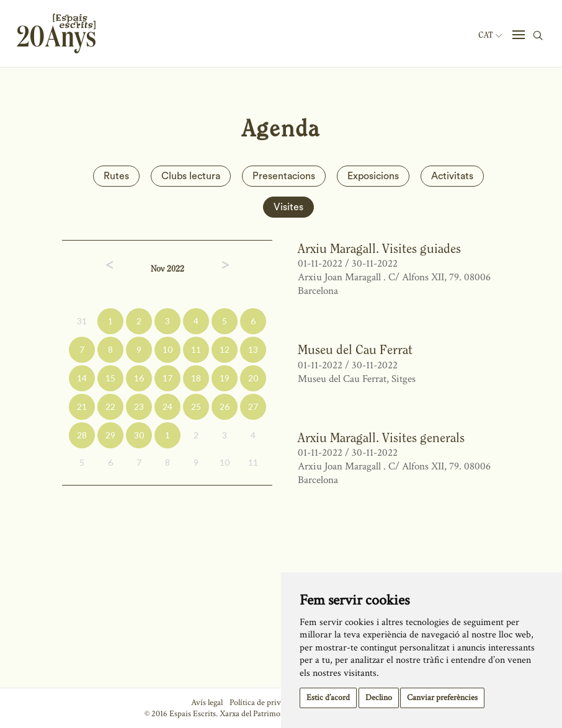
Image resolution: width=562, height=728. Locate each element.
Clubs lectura (191, 176)
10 (167, 349)
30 (139, 435)
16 (139, 378)
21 (82, 406)
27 (253, 406)
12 (225, 349)
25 (196, 406)
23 (139, 406)
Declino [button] (379, 698)
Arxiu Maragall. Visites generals (381, 437)
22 (110, 406)
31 (82, 321)
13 (253, 349)
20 (253, 378)
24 (167, 406)
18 (196, 378)
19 (225, 378)
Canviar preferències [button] (442, 698)
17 (167, 378)
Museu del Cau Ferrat (355, 349)
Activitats (452, 176)
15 (110, 378)
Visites (288, 207)
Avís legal (207, 703)
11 (196, 349)
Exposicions (373, 176)
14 (82, 378)
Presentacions (284, 176)
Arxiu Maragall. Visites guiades (379, 248)
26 (225, 406)
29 (110, 435)
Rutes (116, 176)
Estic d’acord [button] (328, 698)
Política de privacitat (265, 703)
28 (82, 435)
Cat (490, 35)
